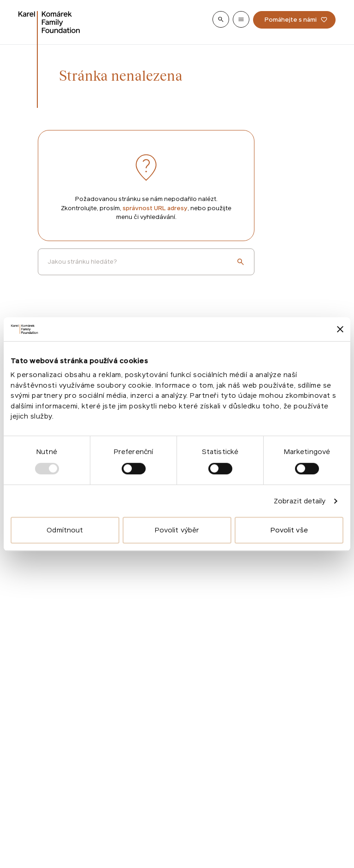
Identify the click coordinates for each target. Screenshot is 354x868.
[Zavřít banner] (340, 329)
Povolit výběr (177, 530)
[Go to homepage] (49, 22)
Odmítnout (65, 530)
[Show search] (221, 19)
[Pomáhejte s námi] (294, 20)
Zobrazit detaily (300, 501)
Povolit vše (289, 530)
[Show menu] (241, 19)
